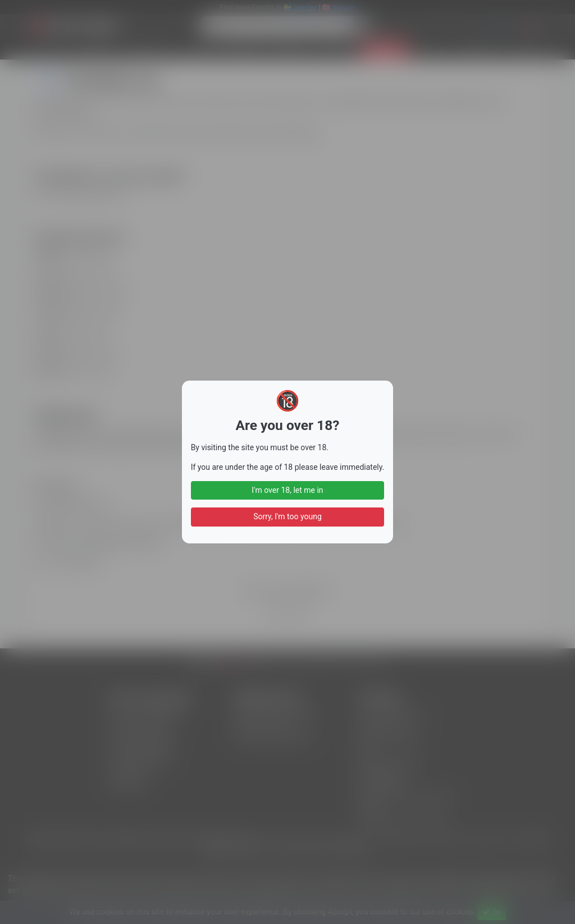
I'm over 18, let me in (287, 490)
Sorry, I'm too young (287, 516)
